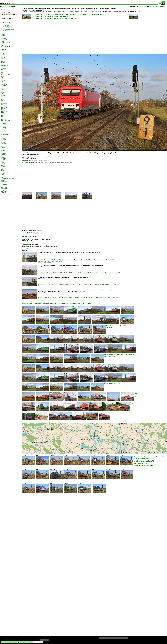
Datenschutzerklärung (6, 194)
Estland (3, 60)
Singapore (3, 153)
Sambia (3, 142)
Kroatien (3, 95)
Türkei (2, 171)
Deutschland (49, 12)
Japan (2, 82)
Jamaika (3, 80)
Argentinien (4, 37)
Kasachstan (4, 88)
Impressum (34, 3)
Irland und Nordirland (6, 75)
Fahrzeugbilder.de (9, 24)
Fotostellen (4, 191)
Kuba (2, 96)
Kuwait (2, 98)
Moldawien (3, 114)
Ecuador (3, 57)
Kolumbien (3, 91)
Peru (2, 136)
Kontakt (29, 3)
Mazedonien (4, 111)
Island (2, 76)
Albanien (3, 34)
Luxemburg (4, 106)
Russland (3, 141)
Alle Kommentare (37, 231)
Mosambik (3, 119)
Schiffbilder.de (8, 25)
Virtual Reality (4, 189)
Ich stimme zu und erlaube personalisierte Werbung (17, 642)
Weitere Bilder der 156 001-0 (112, 384)
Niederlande (4, 125)
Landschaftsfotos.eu (9, 29)
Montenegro (4, 118)
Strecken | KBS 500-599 (60, 12)
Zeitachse (3, 193)
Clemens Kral (26, 160)
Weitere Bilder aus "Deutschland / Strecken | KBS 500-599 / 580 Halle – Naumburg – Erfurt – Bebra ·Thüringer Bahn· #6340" (57, 303)
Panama (3, 133)
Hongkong (3, 68)
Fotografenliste (4, 190)
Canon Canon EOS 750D (32, 162)
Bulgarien (3, 49)
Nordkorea (3, 126)
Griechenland (4, 65)
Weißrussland (4, 181)
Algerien (3, 36)
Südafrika (3, 160)
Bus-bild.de (7, 22)
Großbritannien (5, 67)
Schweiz (3, 148)
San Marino (4, 144)
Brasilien (3, 48)
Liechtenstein (4, 103)
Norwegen (3, 128)
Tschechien (4, 167)
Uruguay (3, 176)
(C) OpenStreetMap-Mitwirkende (158, 452)
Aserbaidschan (4, 40)
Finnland (3, 61)
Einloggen (152, 6)
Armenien (3, 38)
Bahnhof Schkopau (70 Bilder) (144, 465)
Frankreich (3, 63)
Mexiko (3, 113)
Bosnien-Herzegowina (6, 47)
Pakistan (3, 130)
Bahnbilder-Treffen (5, 43)
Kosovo (3, 94)
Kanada (3, 87)
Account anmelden (160, 6)
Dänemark (3, 55)
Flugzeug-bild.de (8, 27)
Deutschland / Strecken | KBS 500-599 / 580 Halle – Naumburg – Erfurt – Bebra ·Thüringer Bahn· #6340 (70, 14)
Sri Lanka (3, 159)
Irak (2, 72)
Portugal (3, 138)
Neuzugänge (4, 185)
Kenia (2, 90)
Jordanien (3, 83)
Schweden (3, 146)
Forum (24, 3)
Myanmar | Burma (5, 121)
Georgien (3, 64)
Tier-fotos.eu (7, 31)
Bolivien (3, 45)
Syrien (2, 161)
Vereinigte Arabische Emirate (8, 179)
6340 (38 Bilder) (139, 463)
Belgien (3, 44)
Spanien (3, 157)
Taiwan (2, 163)
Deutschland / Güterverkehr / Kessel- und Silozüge (52, 16)
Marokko (3, 110)
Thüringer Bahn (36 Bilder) (143, 461)
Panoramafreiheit (5, 134)
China (2, 52)
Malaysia (3, 109)
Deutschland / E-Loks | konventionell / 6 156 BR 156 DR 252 (56, 18)
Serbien (3, 150)
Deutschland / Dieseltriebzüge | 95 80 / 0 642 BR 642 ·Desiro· (52, 260)
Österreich (3, 129)
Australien (3, 41)
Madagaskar (4, 107)
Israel (2, 78)
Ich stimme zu (38, 642)
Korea (2, 92)
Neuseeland (4, 123)
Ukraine (3, 173)
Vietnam (3, 180)
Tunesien (3, 169)
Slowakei (3, 154)
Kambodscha (4, 86)
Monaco (3, 115)
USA (2, 177)
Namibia (3, 122)
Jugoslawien (4, 84)
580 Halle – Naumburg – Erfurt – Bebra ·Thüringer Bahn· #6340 (84, 12)
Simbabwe (3, 152)
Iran (2, 74)
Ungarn (3, 175)
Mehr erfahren (44, 640)
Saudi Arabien (4, 145)
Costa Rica (4, 53)
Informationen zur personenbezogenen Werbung (113, 638)
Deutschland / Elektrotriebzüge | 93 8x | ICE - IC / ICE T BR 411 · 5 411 (54, 273)
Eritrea (2, 59)
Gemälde (3, 186)
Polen (2, 137)
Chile (2, 51)
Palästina (3, 132)
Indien (2, 69)
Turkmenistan (4, 172)
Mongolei (3, 117)
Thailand (3, 165)
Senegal (3, 149)
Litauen (3, 105)
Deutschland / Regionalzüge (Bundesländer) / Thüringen (81, 260)
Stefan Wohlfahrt (27, 237)
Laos (2, 99)
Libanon (3, 102)
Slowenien (3, 156)
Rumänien (3, 140)
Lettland (3, 101)
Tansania (3, 164)
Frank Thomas (41, 254)
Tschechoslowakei (5, 168)
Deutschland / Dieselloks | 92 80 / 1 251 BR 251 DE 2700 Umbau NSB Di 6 (56, 297)
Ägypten (3, 33)
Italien (2, 79)
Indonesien (4, 71)
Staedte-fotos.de (8, 28)
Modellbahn (4, 187)
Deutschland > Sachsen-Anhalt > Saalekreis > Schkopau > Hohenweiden (41, 422)
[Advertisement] (61, 36)
